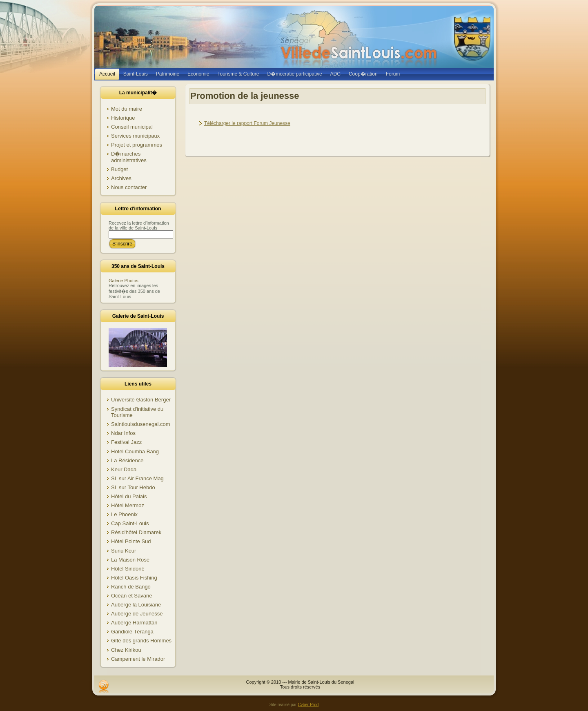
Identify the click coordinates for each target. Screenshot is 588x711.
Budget (119, 169)
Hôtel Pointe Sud (131, 541)
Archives (121, 178)
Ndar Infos (123, 433)
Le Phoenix (124, 514)
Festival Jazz (126, 442)
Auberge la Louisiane (136, 605)
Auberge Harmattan (134, 623)
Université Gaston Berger (141, 400)
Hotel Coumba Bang (135, 451)
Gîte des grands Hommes (141, 641)
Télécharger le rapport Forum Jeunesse (247, 123)
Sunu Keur (124, 551)
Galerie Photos (124, 281)
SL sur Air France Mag (137, 478)
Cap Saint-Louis (130, 523)
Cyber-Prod (308, 705)
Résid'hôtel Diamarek (136, 532)
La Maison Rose (130, 560)
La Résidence (127, 460)
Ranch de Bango (131, 587)
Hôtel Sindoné (128, 569)
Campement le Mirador (138, 659)
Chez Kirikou (126, 650)
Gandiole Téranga (132, 632)
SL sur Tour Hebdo (133, 487)
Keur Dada (124, 469)
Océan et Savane (131, 596)
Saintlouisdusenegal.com (141, 424)
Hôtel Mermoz (128, 505)
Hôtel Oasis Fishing (134, 578)
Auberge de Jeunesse (137, 614)
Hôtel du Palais (129, 496)
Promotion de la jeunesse (245, 96)
